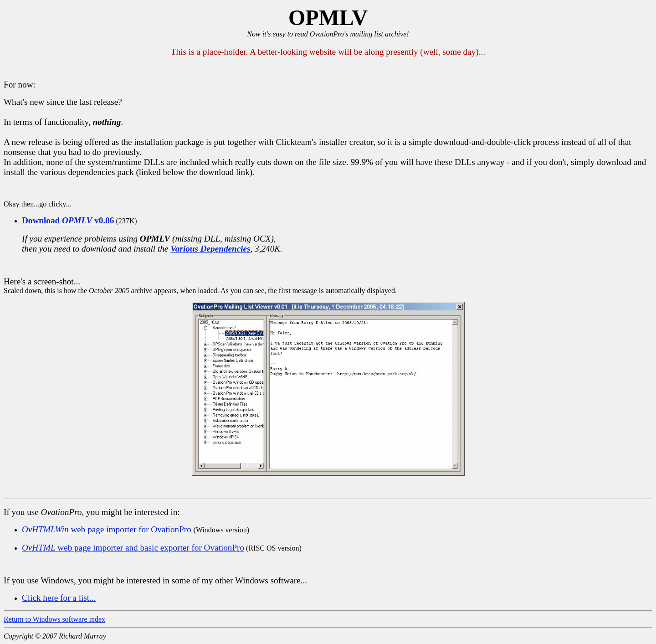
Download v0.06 (68, 220)
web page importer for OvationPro (107, 529)
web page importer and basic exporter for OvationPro (133, 548)
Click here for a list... (59, 598)
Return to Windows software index (54, 619)
